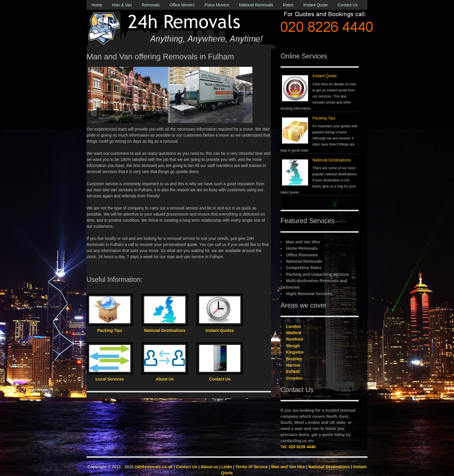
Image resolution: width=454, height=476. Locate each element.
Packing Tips (324, 118)
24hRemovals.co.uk (154, 467)
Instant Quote (316, 5)
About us (209, 467)
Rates (288, 5)
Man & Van (122, 5)
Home (97, 5)
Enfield (293, 372)
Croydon (294, 378)
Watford (294, 333)
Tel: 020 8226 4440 (298, 447)
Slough (293, 346)
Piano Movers (217, 5)
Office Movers (182, 5)
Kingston (295, 352)
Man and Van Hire (288, 467)
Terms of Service (252, 467)
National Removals (256, 5)
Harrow (293, 365)
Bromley (294, 359)
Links (227, 467)
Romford (294, 339)
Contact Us (348, 5)
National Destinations (332, 160)
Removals (151, 5)
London (293, 326)
